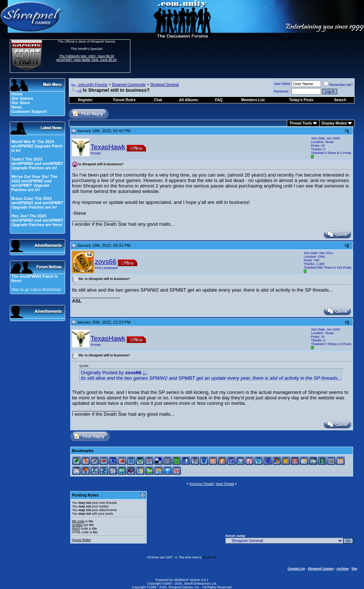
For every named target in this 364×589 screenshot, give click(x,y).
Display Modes (335, 123)
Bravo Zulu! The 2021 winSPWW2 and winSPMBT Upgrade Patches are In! (37, 203)
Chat (158, 100)
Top (354, 569)
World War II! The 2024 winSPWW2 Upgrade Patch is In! (37, 146)
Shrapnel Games (321, 569)
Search (340, 100)
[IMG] (76, 529)
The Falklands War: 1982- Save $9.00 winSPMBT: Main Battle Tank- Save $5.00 (87, 58)
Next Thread (225, 484)
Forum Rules (82, 540)
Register (85, 100)
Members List (253, 100)
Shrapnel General (165, 85)
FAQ (219, 100)
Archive (342, 569)
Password (281, 91)
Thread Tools (301, 123)
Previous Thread (201, 484)
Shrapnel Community (129, 85)
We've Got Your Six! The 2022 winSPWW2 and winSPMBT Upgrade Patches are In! (34, 183)
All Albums (189, 100)
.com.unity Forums (92, 85)
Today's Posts (302, 100)
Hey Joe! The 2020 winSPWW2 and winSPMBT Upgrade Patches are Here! (37, 220)
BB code (78, 521)
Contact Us (296, 569)
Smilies (77, 525)
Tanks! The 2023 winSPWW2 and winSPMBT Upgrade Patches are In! (37, 163)
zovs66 (106, 262)
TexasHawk (108, 147)
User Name (282, 84)
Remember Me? (338, 85)
